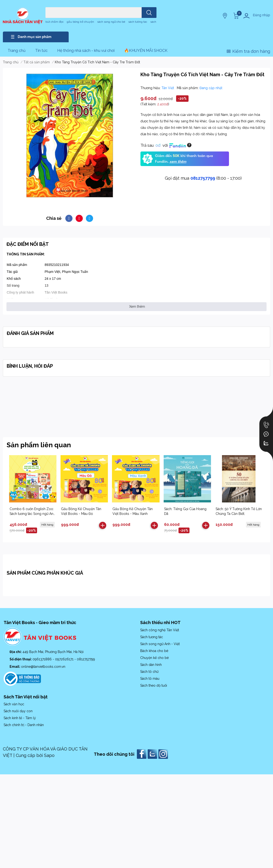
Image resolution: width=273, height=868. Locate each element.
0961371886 (43, 659)
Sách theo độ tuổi (154, 685)
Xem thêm (137, 307)
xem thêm (178, 162)
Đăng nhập (262, 15)
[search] (149, 13)
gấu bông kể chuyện (80, 22)
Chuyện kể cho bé (154, 658)
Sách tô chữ (149, 672)
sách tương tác (138, 22)
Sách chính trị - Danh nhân (24, 725)
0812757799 (203, 178)
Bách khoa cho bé (154, 651)
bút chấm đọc (55, 22)
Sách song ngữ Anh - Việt (160, 644)
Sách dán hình (151, 665)
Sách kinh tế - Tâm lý (20, 718)
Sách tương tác (152, 637)
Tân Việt (168, 88)
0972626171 (65, 659)
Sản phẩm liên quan (39, 445)
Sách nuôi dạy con (18, 711)
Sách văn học (14, 704)
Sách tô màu (150, 679)
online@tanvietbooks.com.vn (43, 667)
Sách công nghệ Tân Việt (160, 630)
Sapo (49, 755)
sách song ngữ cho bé (111, 22)
